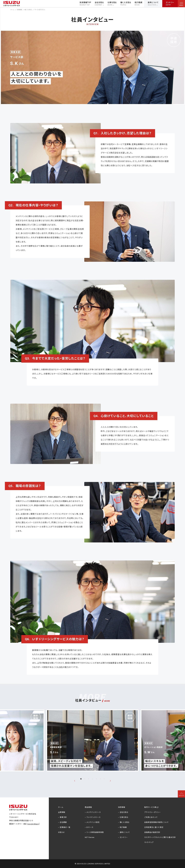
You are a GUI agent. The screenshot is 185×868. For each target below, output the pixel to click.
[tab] (81, 779)
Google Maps (33, 824)
